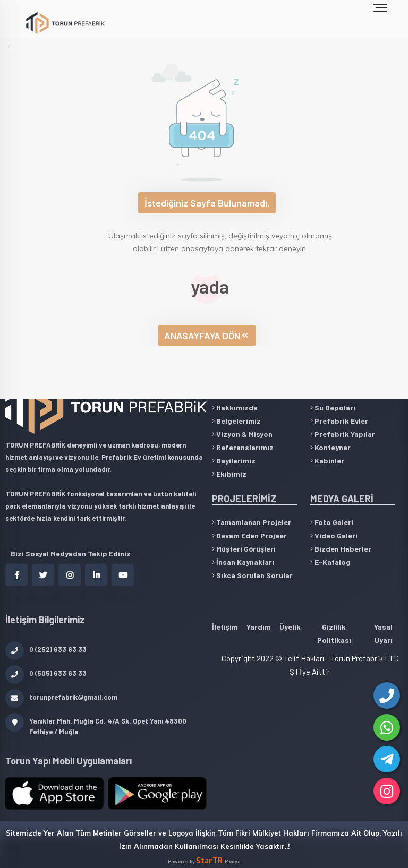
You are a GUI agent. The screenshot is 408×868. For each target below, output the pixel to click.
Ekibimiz (229, 474)
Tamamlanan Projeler (252, 522)
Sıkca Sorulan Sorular (252, 575)
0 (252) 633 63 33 (46, 649)
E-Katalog (330, 562)
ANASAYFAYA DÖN (206, 336)
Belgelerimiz (236, 421)
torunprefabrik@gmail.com (61, 697)
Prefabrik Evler (339, 421)
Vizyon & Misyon (242, 434)
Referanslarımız (243, 447)
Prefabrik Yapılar (343, 434)
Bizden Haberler (341, 549)
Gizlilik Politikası (334, 633)
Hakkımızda (235, 407)
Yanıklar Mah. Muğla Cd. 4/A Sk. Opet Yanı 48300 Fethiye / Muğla (96, 726)
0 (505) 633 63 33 (46, 673)
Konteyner (330, 447)
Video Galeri (334, 535)
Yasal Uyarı (383, 633)
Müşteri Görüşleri (244, 549)
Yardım (259, 627)
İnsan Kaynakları (243, 562)
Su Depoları (333, 407)
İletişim (225, 627)
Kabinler (327, 461)
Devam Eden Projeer (249, 535)
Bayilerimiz (234, 461)
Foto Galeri (332, 522)
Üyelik (290, 627)
